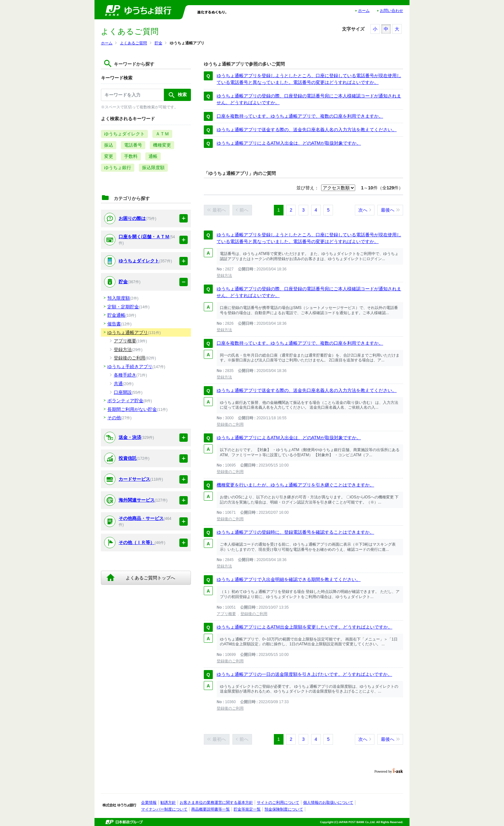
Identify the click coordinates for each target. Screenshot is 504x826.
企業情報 (149, 803)
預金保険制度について (284, 809)
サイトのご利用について (278, 803)
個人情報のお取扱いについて (328, 803)
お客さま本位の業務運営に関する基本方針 (216, 803)
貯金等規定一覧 (247, 809)
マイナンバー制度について (164, 809)
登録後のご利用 (230, 424)
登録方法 (224, 276)
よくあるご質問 (133, 43)
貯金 (158, 43)
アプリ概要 (226, 614)
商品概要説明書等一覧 (211, 809)
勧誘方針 (168, 803)
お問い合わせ (392, 11)
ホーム (364, 11)
